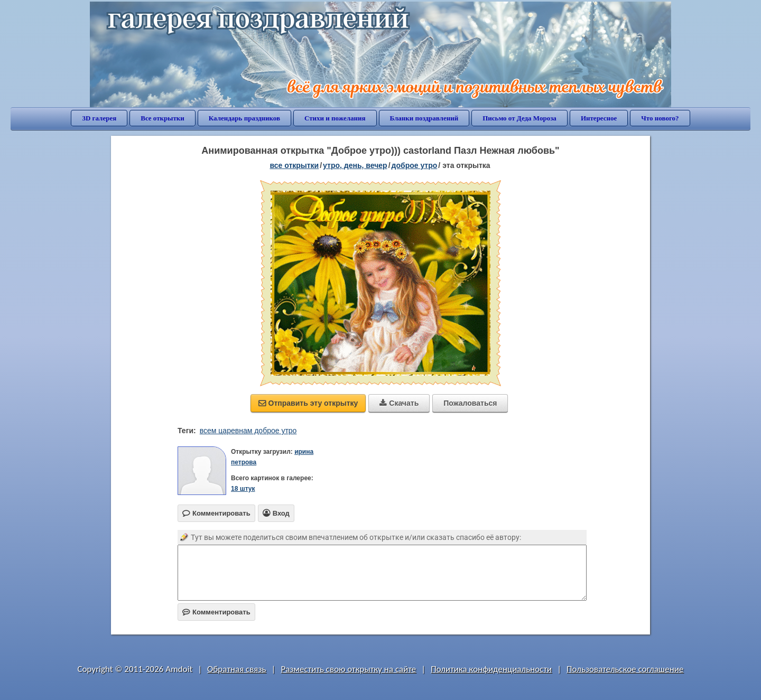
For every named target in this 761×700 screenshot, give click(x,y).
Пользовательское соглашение (625, 669)
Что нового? (660, 118)
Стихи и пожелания (335, 118)
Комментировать (216, 612)
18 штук (243, 489)
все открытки (294, 165)
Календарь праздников (244, 118)
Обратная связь (237, 669)
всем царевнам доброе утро (248, 431)
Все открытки (163, 118)
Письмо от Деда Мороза (519, 118)
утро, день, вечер (355, 165)
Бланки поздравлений (424, 118)
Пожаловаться (470, 403)
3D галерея (99, 118)
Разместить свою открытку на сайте (348, 669)
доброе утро (415, 165)
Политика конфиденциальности (491, 669)
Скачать (399, 403)
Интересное (599, 118)
